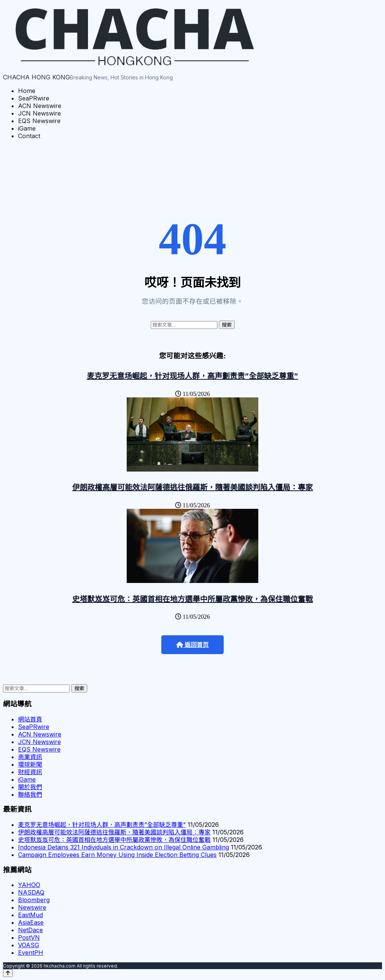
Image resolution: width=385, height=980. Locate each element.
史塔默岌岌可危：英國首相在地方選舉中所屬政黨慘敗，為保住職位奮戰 (192, 599)
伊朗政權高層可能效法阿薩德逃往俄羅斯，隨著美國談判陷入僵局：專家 (192, 487)
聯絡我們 (30, 794)
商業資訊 (30, 757)
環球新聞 (30, 764)
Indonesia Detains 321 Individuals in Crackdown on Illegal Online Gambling (124, 847)
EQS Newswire (39, 121)
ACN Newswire (40, 106)
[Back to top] (8, 973)
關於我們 (30, 787)
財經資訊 (30, 772)
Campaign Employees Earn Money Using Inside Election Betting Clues (117, 855)
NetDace (30, 930)
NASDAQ (31, 892)
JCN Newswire (39, 113)
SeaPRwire (34, 98)
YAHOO (29, 885)
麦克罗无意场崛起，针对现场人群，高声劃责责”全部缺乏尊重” (192, 376)
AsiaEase (31, 922)
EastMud (30, 915)
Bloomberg (34, 900)
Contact (29, 136)
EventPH (31, 953)
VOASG (29, 945)
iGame (27, 128)
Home (27, 91)
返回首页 (192, 645)
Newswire (32, 907)
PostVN (29, 937)
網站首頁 (30, 719)
